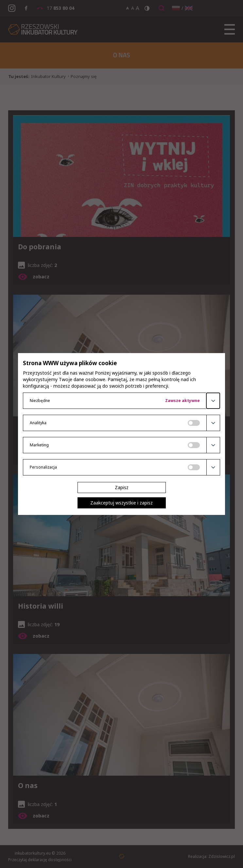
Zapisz (122, 487)
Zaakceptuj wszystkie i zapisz (121, 503)
